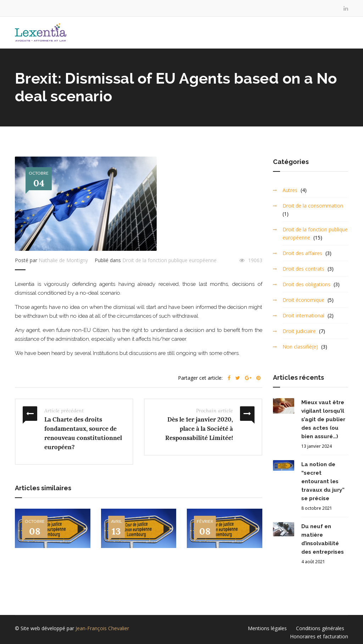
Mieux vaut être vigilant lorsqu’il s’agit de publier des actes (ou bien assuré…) (323, 419)
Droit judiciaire (299, 331)
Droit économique (303, 300)
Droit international (303, 315)
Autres (290, 190)
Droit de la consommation (313, 206)
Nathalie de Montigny (63, 260)
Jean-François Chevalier (102, 628)
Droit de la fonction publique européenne (169, 260)
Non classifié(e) (300, 347)
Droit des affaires (302, 253)
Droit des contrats (303, 269)
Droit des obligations (306, 284)
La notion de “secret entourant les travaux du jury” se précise (323, 481)
